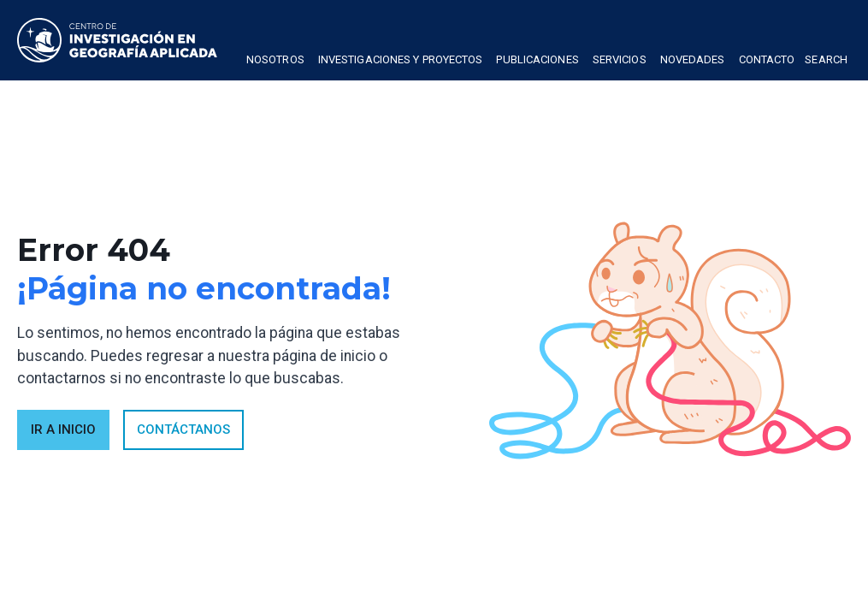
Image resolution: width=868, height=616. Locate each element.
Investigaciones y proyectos (401, 59)
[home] (117, 40)
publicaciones (537, 59)
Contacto (767, 59)
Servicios (620, 59)
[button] (275, 62)
